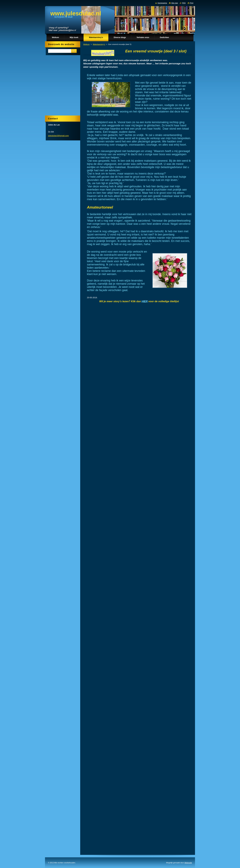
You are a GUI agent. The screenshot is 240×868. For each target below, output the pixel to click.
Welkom (86, 44)
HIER (145, 301)
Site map (175, 3)
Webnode (188, 863)
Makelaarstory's (99, 44)
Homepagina (162, 3)
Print (192, 3)
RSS (184, 3)
